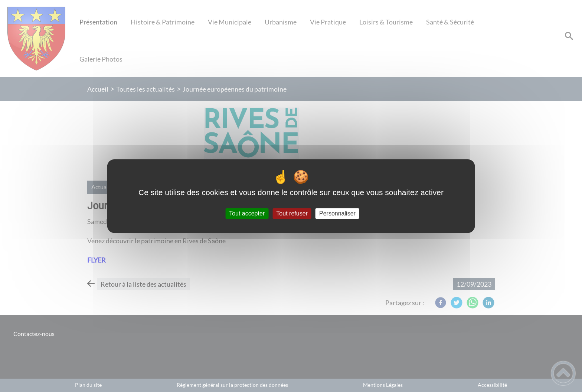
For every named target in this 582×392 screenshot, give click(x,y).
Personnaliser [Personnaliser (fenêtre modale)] (337, 213)
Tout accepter (247, 213)
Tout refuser (292, 213)
